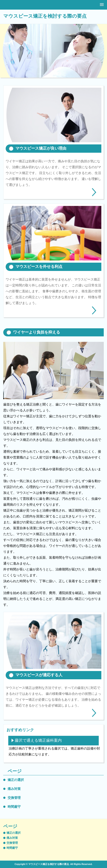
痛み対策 (14, 789)
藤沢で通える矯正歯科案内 (38, 740)
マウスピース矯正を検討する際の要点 (45, 16)
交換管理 (14, 798)
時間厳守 (14, 807)
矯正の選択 (16, 780)
